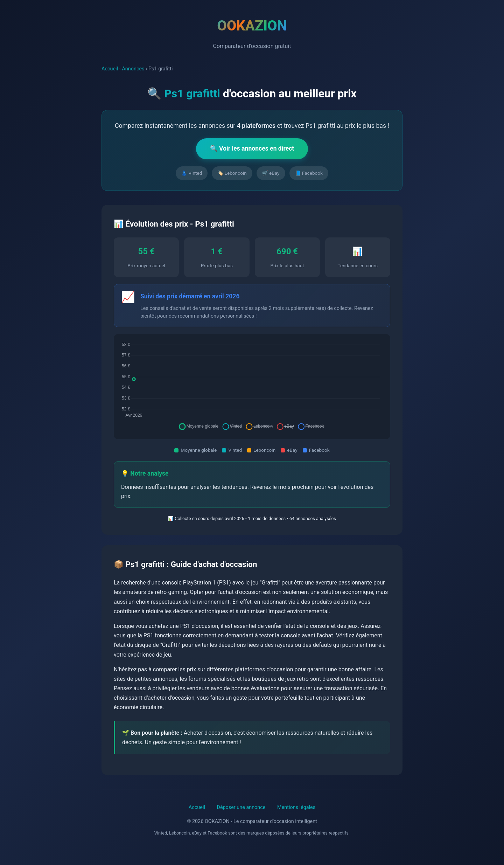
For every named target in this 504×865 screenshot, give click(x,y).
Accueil (110, 69)
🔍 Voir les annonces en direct (252, 148)
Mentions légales (296, 807)
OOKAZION (252, 26)
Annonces (133, 69)
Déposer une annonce (241, 807)
